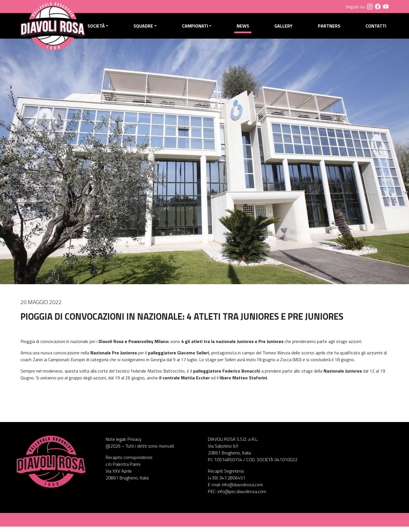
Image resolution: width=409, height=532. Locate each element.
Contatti (376, 29)
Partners (330, 29)
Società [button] (101, 29)
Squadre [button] (147, 29)
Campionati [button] (198, 29)
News (245, 29)
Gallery (285, 29)
